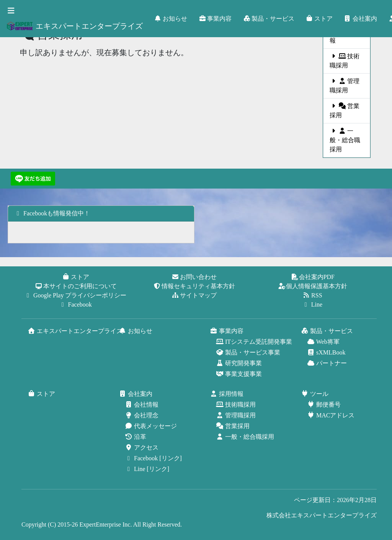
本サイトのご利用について (76, 286)
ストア (320, 19)
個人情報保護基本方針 (313, 286)
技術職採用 (342, 61)
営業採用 (344, 111)
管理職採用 (343, 86)
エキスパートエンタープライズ (74, 26)
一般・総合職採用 (346, 140)
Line (313, 304)
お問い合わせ (194, 277)
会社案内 (361, 19)
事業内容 (216, 19)
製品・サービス (269, 19)
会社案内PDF (313, 277)
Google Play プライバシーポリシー (76, 295)
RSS (313, 295)
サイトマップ (194, 295)
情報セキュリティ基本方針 (194, 286)
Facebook (76, 304)
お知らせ (171, 19)
